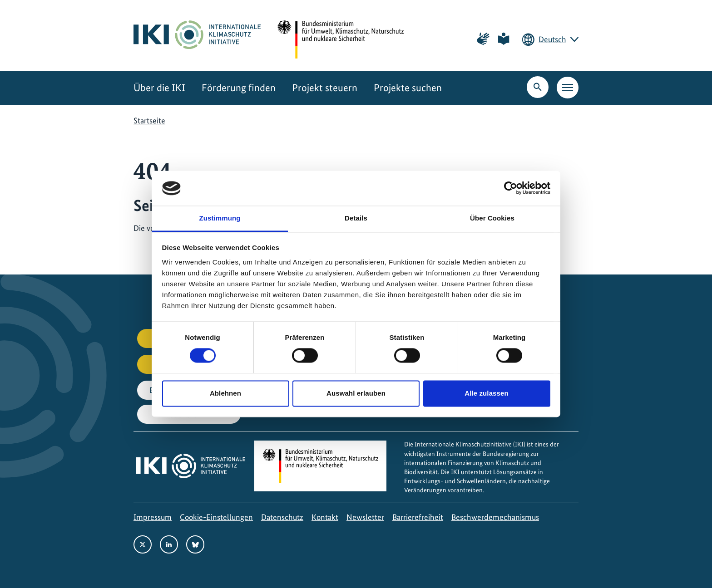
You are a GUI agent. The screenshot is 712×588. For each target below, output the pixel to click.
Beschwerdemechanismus (495, 517)
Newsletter (365, 517)
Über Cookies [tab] (492, 218)
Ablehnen (225, 393)
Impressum (153, 517)
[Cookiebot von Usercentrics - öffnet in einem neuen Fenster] (511, 188)
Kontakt (325, 517)
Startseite (149, 120)
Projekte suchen (408, 88)
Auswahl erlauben (356, 393)
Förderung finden (239, 88)
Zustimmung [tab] (220, 218)
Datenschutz (282, 517)
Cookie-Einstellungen (216, 517)
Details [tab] (356, 218)
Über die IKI (159, 88)
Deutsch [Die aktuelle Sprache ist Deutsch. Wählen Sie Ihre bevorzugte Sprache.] (552, 39)
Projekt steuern (325, 88)
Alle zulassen (486, 393)
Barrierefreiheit (418, 517)
